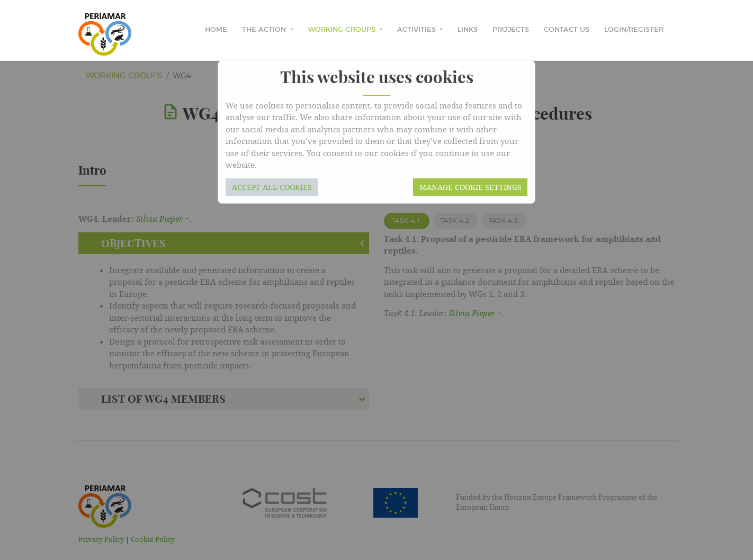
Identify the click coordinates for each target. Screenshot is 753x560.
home (216, 30)
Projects (511, 30)
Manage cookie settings (470, 187)
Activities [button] (418, 30)
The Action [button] (265, 30)
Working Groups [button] (343, 30)
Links (468, 30)
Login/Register (634, 30)
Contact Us (567, 30)
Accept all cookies (272, 187)
